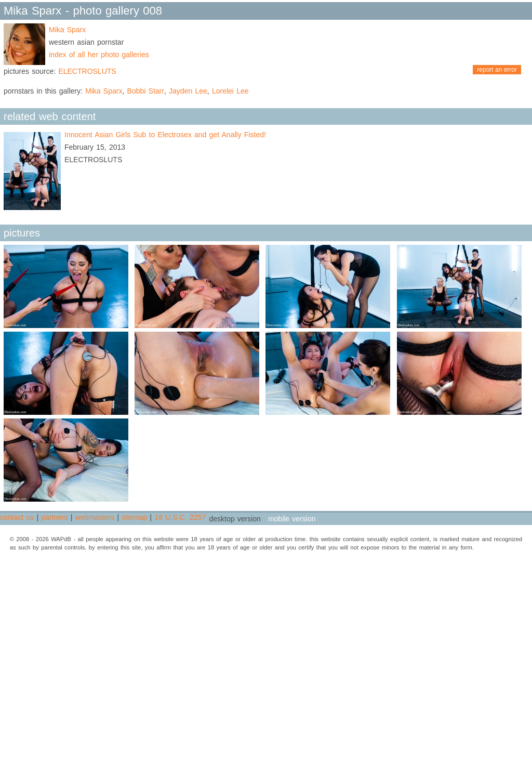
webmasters (95, 517)
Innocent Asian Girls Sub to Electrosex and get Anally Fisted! (165, 135)
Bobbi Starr (146, 91)
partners (54, 517)
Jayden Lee (188, 91)
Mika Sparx (67, 30)
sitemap (134, 517)
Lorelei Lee (230, 91)
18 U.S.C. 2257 (180, 517)
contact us (17, 517)
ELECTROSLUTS (87, 71)
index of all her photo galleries (99, 55)
